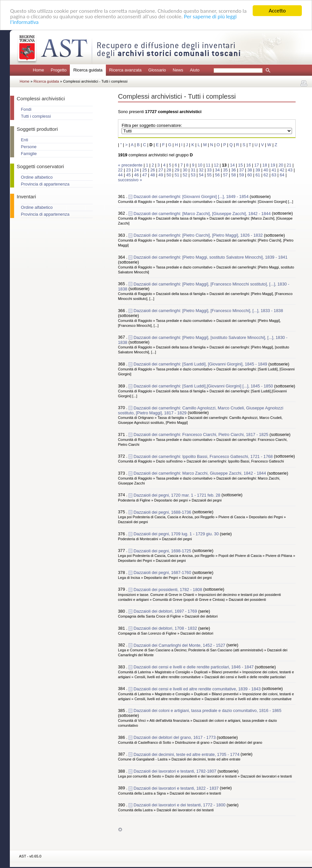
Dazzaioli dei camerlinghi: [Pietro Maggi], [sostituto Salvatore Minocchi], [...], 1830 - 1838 (203, 340)
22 (120, 170)
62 (266, 175)
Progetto (59, 70)
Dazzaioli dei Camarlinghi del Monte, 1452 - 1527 (180, 645)
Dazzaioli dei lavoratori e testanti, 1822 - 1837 (177, 788)
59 (242, 175)
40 (266, 170)
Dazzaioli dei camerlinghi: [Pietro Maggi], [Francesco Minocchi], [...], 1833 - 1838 (208, 311)
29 (177, 170)
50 (169, 175)
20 (281, 165)
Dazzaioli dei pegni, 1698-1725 (163, 551)
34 (217, 170)
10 (200, 165)
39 (258, 170)
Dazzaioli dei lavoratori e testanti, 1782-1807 (176, 771)
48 (153, 175)
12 (216, 165)
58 (233, 175)
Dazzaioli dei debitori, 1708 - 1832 (166, 628)
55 (209, 175)
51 (177, 175)
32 (201, 170)
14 (232, 165)
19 (273, 165)
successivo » (130, 180)
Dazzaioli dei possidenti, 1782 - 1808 (169, 589)
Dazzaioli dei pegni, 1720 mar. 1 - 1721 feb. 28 (178, 495)
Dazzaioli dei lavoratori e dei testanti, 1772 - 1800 (180, 805)
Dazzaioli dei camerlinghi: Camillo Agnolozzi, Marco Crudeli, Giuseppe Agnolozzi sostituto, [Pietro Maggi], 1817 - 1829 (201, 410)
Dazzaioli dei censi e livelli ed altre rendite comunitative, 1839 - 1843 (198, 689)
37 (242, 170)
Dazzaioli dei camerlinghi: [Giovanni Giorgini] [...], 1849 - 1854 (192, 197)
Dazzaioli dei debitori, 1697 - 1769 (166, 611)
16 (248, 165)
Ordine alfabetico (37, 177)
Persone (29, 147)
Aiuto (195, 70)
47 (145, 175)
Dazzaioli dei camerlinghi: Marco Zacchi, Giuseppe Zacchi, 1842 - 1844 (201, 473)
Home (38, 70)
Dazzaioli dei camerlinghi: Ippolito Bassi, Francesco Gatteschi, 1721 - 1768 (204, 456)
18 (265, 165)
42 (282, 170)
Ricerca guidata (47, 81)
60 (250, 175)
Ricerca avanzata (125, 70)
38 (250, 170)
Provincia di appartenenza (45, 184)
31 (193, 170)
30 (185, 170)
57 (225, 175)
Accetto (277, 11)
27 (161, 170)
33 (209, 170)
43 (290, 170)
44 (120, 175)
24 (136, 170)
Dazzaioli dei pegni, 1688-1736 (163, 512)
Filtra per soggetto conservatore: (152, 125)
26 (153, 170)
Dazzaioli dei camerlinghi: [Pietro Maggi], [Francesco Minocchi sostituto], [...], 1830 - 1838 (204, 286)
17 (257, 165)
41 (274, 170)
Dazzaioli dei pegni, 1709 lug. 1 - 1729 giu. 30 (177, 534)
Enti (25, 140)
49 (161, 175)
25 (145, 170)
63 (274, 175)
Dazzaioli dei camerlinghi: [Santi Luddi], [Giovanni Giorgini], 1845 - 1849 (201, 364)
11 (208, 165)
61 (258, 175)
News (178, 70)
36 (233, 170)
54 (201, 175)
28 (169, 170)
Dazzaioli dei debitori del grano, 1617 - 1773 (175, 737)
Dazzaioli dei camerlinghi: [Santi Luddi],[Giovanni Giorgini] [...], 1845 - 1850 (204, 386)
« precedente (131, 165)
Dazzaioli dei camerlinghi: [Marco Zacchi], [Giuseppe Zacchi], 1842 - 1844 (203, 213)
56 (217, 175)
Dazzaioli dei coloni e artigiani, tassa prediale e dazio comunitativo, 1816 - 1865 (208, 710)
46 (136, 175)
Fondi (26, 109)
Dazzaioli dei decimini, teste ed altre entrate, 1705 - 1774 (187, 754)
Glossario (157, 70)
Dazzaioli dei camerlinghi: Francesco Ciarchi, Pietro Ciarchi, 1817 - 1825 (202, 434)
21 (289, 165)
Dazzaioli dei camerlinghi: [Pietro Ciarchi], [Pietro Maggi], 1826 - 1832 (199, 235)
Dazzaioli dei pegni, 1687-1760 (163, 572)
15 (241, 165)
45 (128, 175)
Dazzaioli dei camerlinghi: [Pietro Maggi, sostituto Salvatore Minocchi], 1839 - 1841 (211, 257)
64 (282, 175)
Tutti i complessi (36, 116)
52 (185, 175)
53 (193, 175)
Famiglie (29, 154)
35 (225, 170)
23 (128, 170)
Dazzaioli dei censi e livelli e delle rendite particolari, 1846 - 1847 (194, 667)
